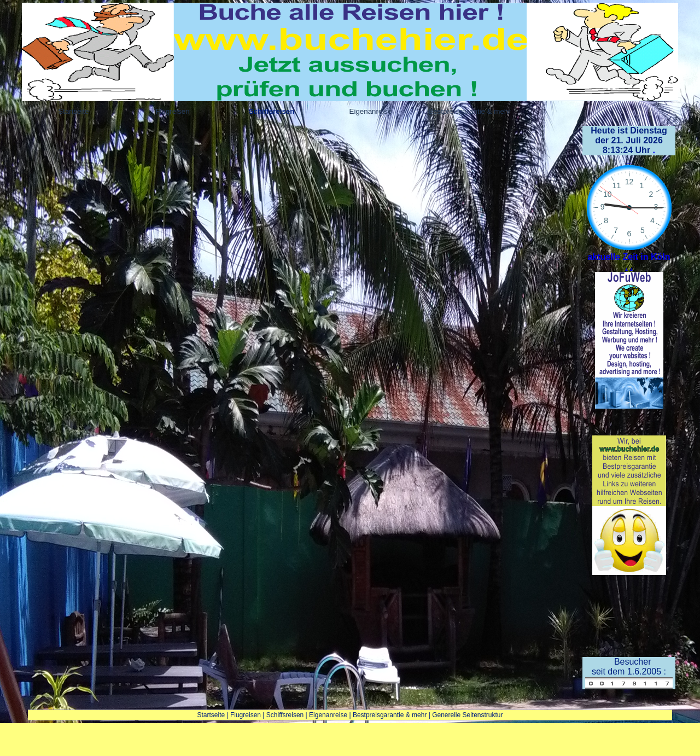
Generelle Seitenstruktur (467, 715)
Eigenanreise (328, 715)
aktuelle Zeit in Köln (629, 257)
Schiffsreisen (285, 715)
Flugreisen (246, 715)
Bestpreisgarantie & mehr (390, 715)
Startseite (211, 715)
